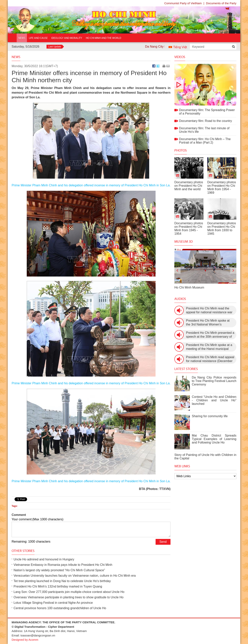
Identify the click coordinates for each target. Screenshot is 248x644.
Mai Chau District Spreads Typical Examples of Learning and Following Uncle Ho (214, 439)
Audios (180, 299)
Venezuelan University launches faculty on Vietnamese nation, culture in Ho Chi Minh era (75, 576)
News (16, 57)
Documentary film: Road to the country (205, 121)
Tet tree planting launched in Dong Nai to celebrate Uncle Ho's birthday (62, 581)
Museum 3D (184, 241)
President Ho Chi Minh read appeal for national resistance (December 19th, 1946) (210, 359)
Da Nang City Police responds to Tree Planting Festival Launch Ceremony (214, 381)
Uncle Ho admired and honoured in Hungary (44, 559)
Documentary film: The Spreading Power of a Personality (205, 85)
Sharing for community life (210, 416)
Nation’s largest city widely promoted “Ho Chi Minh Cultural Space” (59, 570)
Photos (181, 150)
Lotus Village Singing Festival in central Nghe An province (53, 603)
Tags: (15, 506)
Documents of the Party (221, 3)
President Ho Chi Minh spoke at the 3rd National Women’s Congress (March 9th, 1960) (208, 323)
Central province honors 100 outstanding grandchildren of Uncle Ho (60, 608)
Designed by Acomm (25, 640)
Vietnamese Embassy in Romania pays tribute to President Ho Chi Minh (63, 565)
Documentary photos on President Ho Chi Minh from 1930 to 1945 (222, 228)
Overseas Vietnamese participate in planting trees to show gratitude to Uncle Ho (68, 597)
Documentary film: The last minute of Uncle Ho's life (204, 130)
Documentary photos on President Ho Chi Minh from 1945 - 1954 (189, 228)
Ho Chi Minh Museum (189, 287)
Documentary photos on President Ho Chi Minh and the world (189, 186)
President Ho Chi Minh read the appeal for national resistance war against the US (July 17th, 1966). (209, 310)
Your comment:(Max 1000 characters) (37, 519)
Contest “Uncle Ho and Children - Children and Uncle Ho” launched (214, 400)
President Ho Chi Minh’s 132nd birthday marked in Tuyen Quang (58, 586)
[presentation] (177, 271)
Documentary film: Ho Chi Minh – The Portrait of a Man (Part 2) (205, 141)
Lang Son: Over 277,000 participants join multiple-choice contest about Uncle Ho (69, 592)
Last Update (55, 47)
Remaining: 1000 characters (31, 542)
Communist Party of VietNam (183, 3)
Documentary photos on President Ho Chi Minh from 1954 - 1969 (222, 187)
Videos (180, 57)
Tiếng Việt (180, 47)
